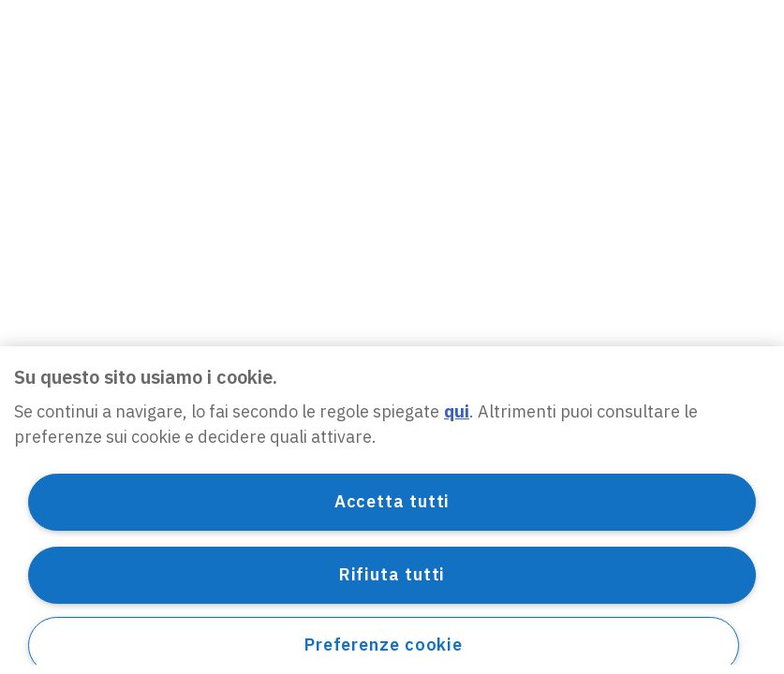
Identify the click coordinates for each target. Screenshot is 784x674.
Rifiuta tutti (392, 574)
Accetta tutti (392, 501)
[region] (392, 510)
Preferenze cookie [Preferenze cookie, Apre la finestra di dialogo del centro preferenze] (384, 645)
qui (457, 411)
